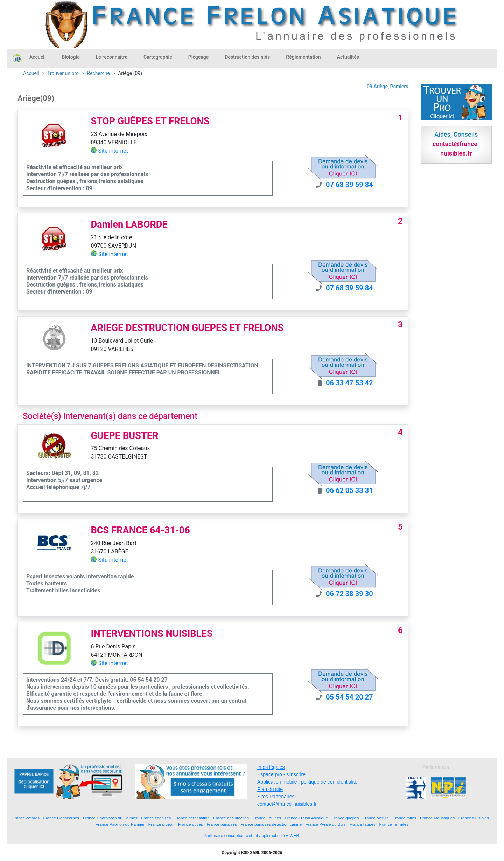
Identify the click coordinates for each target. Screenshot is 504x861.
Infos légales (271, 767)
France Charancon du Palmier (110, 818)
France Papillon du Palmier (120, 824)
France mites (405, 818)
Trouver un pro (63, 73)
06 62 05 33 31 (349, 490)
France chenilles (156, 818)
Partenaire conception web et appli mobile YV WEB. (252, 836)
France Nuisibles (474, 818)
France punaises (222, 824)
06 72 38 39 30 (349, 594)
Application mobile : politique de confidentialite (307, 782)
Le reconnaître (112, 57)
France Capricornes (61, 818)
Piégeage (199, 57)
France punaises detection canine (271, 824)
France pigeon (162, 824)
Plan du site (270, 789)
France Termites (394, 824)
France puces (191, 824)
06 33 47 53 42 (349, 383)
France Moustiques (437, 818)
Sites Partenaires (276, 797)
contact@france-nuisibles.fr (287, 804)
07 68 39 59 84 (349, 185)
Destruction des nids (247, 57)
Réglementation (303, 57)
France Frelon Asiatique (306, 818)
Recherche (98, 73)
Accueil (38, 57)
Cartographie (158, 57)
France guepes (345, 818)
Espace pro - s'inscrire (281, 774)
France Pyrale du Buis (326, 824)
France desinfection (231, 818)
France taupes (362, 824)
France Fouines (267, 818)
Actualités (348, 57)
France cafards (26, 818)
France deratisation (192, 818)
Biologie (71, 57)
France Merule (376, 818)
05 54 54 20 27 (349, 697)
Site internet (113, 151)
